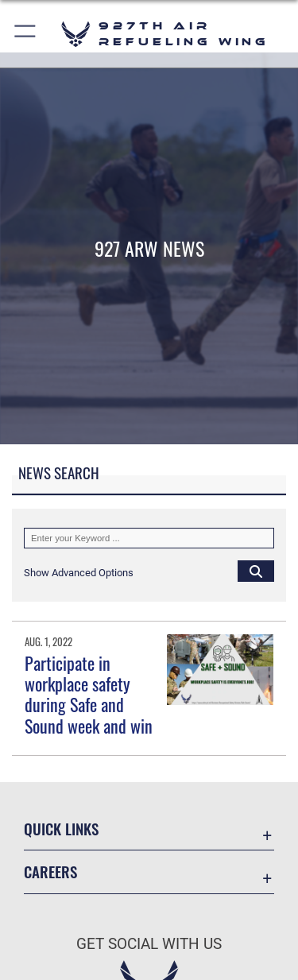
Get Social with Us (149, 944)
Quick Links (61, 829)
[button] (26, 34)
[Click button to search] (256, 571)
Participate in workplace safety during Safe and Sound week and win (89, 694)
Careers (50, 872)
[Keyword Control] (149, 538)
